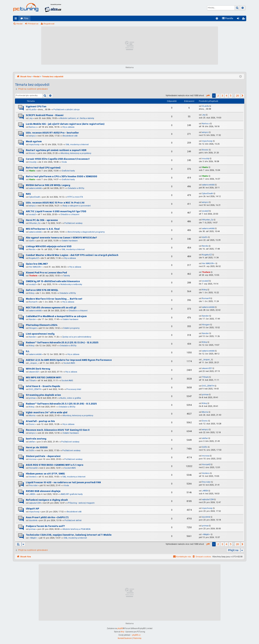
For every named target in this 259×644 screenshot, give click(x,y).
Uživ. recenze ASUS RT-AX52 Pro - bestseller (52, 133)
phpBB (120, 628)
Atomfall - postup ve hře (40, 421)
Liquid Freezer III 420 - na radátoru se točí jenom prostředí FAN (63, 482)
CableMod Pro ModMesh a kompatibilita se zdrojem (56, 316)
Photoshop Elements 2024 (42, 325)
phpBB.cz (136, 635)
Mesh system (34, 141)
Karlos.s (33, 127)
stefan (32, 442)
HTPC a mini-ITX (75, 197)
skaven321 (34, 372)
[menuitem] (217, 18)
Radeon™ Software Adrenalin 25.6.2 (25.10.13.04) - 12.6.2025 (62, 342)
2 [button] (218, 96)
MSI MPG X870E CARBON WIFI (44, 377)
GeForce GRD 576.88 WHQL (42, 290)
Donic (32, 424)
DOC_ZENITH (35, 389)
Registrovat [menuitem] (244, 19)
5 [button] (231, 96)
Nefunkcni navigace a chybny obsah (47, 500)
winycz (32, 136)
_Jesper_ (33, 363)
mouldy (33, 162)
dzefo (32, 241)
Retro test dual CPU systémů (43, 168)
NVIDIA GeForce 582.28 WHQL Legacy (48, 185)
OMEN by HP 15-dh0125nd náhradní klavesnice (53, 281)
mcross (33, 459)
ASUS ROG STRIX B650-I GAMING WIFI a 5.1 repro (55, 465)
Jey (31, 118)
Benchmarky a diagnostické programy (86, 232)
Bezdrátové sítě (70, 136)
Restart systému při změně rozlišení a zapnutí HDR (56, 150)
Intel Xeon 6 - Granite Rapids (43, 386)
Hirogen (33, 328)
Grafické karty (68, 171)
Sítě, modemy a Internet (77, 145)
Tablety (66, 276)
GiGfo (32, 450)
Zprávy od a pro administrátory (77, 337)
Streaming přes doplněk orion (43, 395)
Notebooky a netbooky (71, 284)
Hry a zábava (68, 127)
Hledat (19, 24)
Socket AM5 (69, 363)
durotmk (33, 520)
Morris (32, 416)
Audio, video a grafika (71, 398)
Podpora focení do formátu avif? (45, 526)
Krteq (32, 293)
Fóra (26, 18)
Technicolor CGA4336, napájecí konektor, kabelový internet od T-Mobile (69, 535)
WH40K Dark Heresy (38, 369)
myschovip (34, 145)
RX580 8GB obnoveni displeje (43, 491)
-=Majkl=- (33, 538)
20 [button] (237, 96)
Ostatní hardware (70, 241)
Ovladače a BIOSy (76, 188)
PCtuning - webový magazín (81, 503)
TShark (32, 381)
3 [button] (222, 96)
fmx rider (33, 485)
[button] (208, 96)
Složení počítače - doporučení (43, 456)
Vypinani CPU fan (36, 106)
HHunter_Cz (35, 223)
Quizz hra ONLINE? (37, 264)
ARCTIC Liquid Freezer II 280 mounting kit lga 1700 (56, 211)
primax (32, 398)
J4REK (32, 494)
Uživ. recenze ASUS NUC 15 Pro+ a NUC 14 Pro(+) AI (55, 203)
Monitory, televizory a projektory (76, 153)
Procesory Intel (74, 389)
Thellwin (33, 276)
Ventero (33, 477)
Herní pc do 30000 (37, 447)
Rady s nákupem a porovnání (77, 206)
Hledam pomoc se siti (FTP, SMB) (45, 474)
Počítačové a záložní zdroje (67, 110)
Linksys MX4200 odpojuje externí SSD (49, 246)
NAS (28, 194)
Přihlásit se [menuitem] (239, 19)
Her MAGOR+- (36, 267)
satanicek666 (35, 188)
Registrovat (49, 24)
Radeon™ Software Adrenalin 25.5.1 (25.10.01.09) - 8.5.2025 (61, 404)
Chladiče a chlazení (70, 214)
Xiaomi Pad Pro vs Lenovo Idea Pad (46, 273)
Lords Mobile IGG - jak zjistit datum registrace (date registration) (65, 124)
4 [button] (226, 96)
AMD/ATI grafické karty (72, 494)
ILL (28, 351)
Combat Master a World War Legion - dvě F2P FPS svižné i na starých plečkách (72, 255)
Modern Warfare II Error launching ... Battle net (54, 299)
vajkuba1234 (35, 503)
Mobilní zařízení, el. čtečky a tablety (77, 118)
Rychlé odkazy (16, 19)
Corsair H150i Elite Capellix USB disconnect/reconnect (58, 159)
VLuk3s (32, 110)
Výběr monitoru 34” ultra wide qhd (47, 412)
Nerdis (32, 249)
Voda (64, 162)
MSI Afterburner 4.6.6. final (43, 229)
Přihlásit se (33, 24)
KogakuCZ (34, 258)
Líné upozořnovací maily (40, 334)
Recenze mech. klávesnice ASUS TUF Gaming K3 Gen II (58, 430)
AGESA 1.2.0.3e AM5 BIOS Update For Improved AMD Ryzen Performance (69, 360)
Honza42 (33, 468)
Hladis (32, 171)
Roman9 (33, 302)
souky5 (32, 214)
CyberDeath (35, 197)
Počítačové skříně (73, 520)
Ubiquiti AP (33, 509)
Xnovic (32, 153)
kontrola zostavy (36, 439)
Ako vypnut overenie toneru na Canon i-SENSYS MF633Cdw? (61, 238)
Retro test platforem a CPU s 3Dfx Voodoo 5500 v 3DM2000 (62, 176)
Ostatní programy (71, 328)
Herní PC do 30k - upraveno (42, 220)
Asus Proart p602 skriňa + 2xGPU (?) (47, 517)
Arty (122, 632)
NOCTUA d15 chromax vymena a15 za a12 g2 (51, 308)
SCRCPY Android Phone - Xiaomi (45, 115)
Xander (32, 319)
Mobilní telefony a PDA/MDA (77, 529)
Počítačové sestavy (73, 223)
